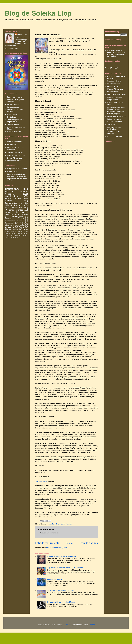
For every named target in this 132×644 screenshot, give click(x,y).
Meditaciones (12, 114)
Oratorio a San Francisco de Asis (117, 77)
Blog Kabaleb (113, 100)
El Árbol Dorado (114, 84)
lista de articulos (10, 237)
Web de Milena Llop (115, 92)
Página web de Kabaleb (116, 116)
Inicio (69, 543)
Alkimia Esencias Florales (114, 133)
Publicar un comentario (49, 533)
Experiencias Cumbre (14, 221)
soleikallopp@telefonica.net (21, 41)
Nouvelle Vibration (115, 122)
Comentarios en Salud (15, 219)
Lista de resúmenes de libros (16, 128)
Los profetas (12, 171)
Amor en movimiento (55, 579)
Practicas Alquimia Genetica (16, 193)
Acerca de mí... (21, 38)
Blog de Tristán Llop (115, 89)
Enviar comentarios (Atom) (57, 548)
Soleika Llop (22, 35)
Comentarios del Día (16, 203)
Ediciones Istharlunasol (117, 94)
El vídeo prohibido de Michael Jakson (61, 602)
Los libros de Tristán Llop (115, 103)
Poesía (21, 227)
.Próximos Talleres (19, 214)
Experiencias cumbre (15, 147)
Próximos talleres (14, 104)
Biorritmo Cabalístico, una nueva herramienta (16, 175)
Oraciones (11, 150)
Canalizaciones (13, 107)
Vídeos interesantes (16, 212)
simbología (10, 227)
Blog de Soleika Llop (38, 13)
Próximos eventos (14, 161)
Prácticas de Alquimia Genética (16, 101)
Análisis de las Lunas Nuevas (60, 524)
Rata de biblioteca (14, 142)
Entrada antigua (89, 543)
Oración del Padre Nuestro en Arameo (62, 556)
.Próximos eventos (14, 210)
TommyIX (67, 625)
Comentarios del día (15, 153)
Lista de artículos (14, 132)
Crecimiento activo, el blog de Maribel (116, 108)
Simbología (12, 117)
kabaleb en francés (115, 119)
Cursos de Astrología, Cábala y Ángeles (116, 113)
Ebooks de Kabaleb (115, 97)
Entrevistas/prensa (17, 217)
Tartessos (111, 124)
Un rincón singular (115, 136)
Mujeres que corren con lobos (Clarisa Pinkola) (65, 568)
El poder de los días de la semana (17, 180)
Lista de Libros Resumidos (19, 233)
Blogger (91, 625)
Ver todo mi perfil (12, 49)
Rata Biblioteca (13, 208)
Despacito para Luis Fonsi (17, 169)
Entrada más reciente (47, 543)
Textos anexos (41, 481)
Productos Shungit (115, 81)
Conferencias (112, 86)
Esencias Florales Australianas (114, 128)
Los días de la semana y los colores (60, 591)
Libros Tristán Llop (15, 158)
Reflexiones (12, 144)
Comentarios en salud (16, 155)
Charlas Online (13, 124)
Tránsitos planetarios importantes (16, 121)
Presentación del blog (16, 97)
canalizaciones (12, 196)
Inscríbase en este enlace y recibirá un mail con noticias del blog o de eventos (117, 53)
